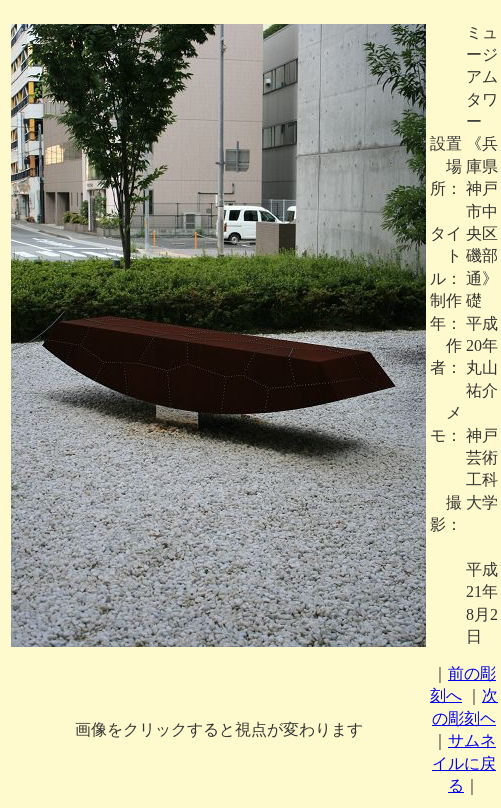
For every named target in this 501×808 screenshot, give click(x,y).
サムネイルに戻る (464, 763)
